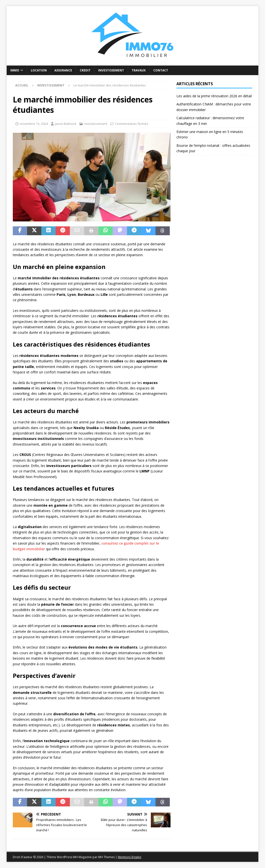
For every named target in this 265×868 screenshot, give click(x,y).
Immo (15, 70)
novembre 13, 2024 (34, 124)
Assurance (63, 70)
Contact (161, 70)
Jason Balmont (66, 124)
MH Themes (106, 857)
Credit (85, 70)
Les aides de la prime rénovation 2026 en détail (214, 96)
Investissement (111, 70)
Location (39, 70)
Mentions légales (130, 857)
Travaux (139, 70)
